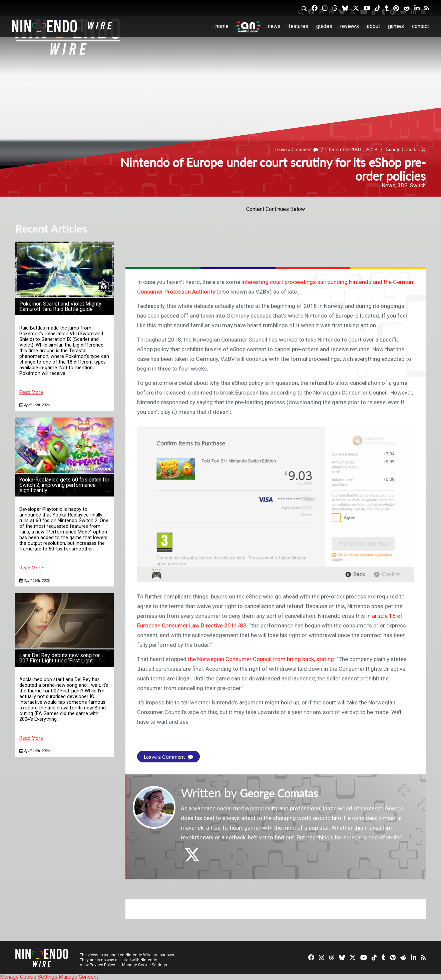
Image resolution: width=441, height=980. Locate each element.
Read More (31, 392)
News (274, 26)
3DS (403, 185)
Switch (418, 185)
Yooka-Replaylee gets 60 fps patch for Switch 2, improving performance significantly (64, 485)
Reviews (350, 26)
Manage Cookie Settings (145, 965)
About (373, 26)
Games (396, 26)
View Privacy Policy (97, 965)
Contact (420, 26)
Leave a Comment (288, 149)
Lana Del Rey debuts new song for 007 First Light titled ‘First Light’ (60, 658)
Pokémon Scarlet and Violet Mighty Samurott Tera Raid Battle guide (60, 306)
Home (222, 26)
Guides (324, 26)
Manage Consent (78, 977)
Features (298, 26)
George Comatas (399, 149)
